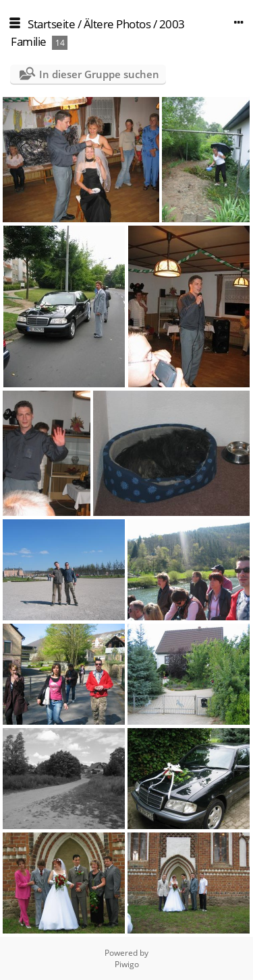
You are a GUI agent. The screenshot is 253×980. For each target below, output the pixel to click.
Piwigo (127, 964)
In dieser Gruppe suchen (99, 74)
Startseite (51, 24)
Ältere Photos (117, 24)
